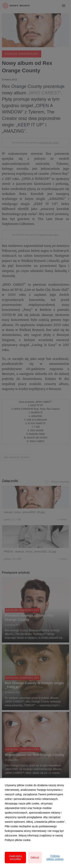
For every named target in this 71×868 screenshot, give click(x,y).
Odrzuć (35, 858)
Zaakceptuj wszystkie (15, 858)
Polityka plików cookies (55, 858)
